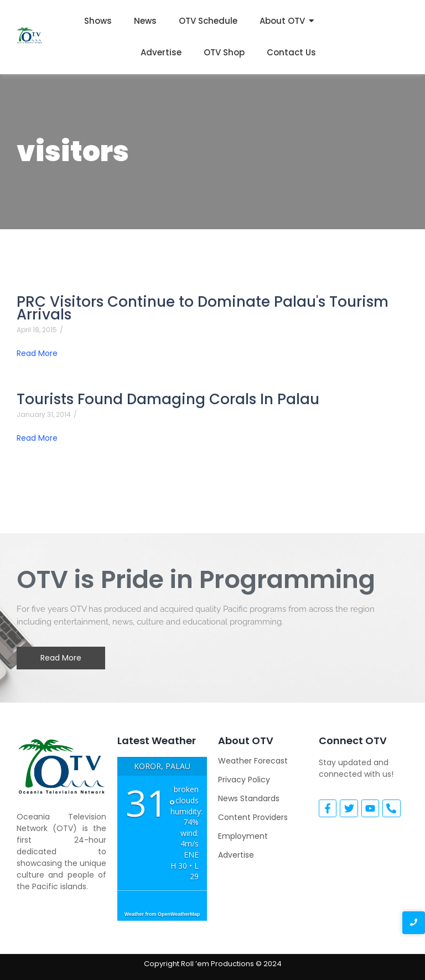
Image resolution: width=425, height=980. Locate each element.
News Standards (249, 798)
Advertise (161, 52)
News (145, 21)
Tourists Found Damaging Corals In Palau (168, 399)
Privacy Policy (244, 780)
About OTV (282, 21)
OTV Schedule (208, 21)
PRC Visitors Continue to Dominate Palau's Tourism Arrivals (203, 308)
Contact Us (291, 52)
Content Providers (253, 817)
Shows (98, 21)
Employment (243, 836)
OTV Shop (224, 52)
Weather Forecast (253, 761)
